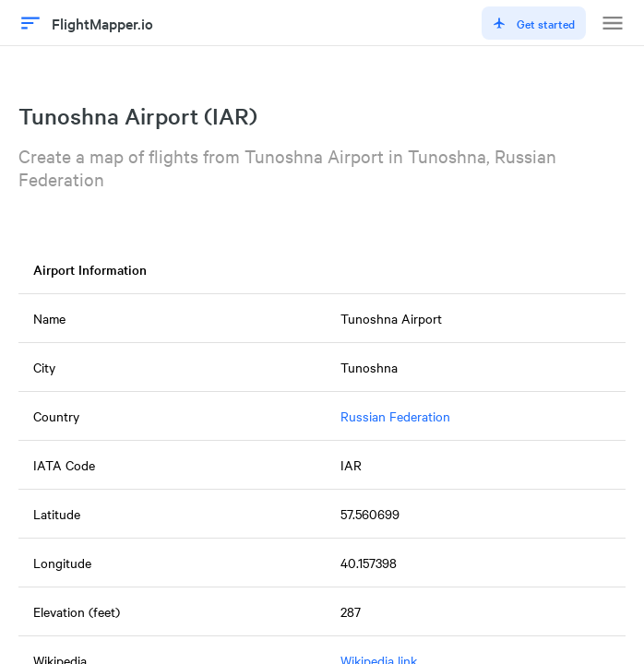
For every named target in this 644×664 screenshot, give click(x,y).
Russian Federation (395, 416)
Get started (534, 23)
